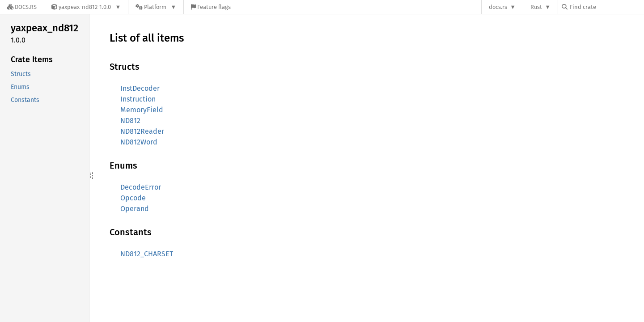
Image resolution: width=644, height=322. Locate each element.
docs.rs (498, 7)
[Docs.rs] (22, 7)
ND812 (130, 121)
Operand (135, 209)
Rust (536, 7)
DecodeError (141, 187)
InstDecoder (140, 88)
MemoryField (142, 110)
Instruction (138, 99)
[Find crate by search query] (606, 7)
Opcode (133, 198)
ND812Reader (142, 131)
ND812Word (139, 142)
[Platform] (156, 7)
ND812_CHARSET (147, 254)
